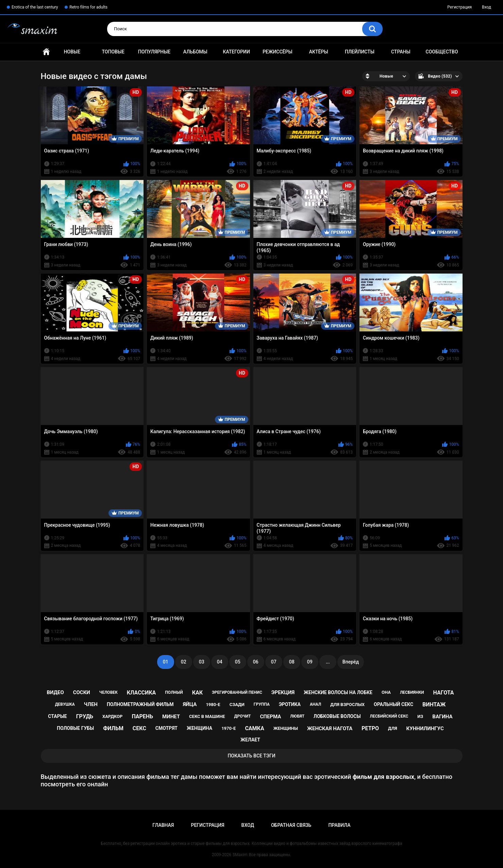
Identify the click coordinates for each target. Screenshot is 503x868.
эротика (290, 704)
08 (292, 662)
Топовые (113, 52)
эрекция (283, 692)
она (386, 692)
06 (256, 662)
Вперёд (351, 662)
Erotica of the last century (35, 7)
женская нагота (330, 728)
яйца (190, 704)
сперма (270, 717)
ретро (370, 728)
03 (202, 662)
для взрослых (347, 705)
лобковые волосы (337, 716)
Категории (236, 52)
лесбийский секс (389, 716)
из (420, 716)
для (393, 728)
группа (262, 704)
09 (310, 662)
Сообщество (442, 52)
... (328, 662)
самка (254, 728)
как (197, 693)
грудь (85, 716)
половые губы (75, 728)
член (91, 704)
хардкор (112, 716)
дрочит (243, 716)
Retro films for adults (88, 7)
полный (174, 692)
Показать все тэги (251, 756)
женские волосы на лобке (338, 692)
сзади (237, 705)
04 (220, 662)
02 (184, 662)
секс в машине (207, 716)
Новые (72, 52)
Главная (46, 52)
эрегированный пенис (237, 692)
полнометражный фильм (140, 704)
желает (250, 740)
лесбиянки (412, 692)
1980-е (213, 705)
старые (57, 716)
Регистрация (459, 7)
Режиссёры (277, 52)
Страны (401, 52)
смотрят (166, 728)
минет (171, 717)
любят (297, 716)
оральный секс (393, 704)
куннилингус (425, 728)
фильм (113, 728)
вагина (442, 717)
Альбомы (195, 52)
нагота (444, 693)
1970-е (229, 728)
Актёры (319, 52)
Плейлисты (360, 52)
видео (55, 692)
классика (141, 693)
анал (315, 704)
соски (82, 692)
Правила (339, 825)
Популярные (154, 52)
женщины (286, 728)
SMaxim (240, 855)
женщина (199, 728)
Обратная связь (291, 825)
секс (139, 728)
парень (142, 716)
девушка (65, 704)
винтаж (434, 705)
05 (238, 662)
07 (274, 662)
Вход (487, 7)
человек (108, 692)
